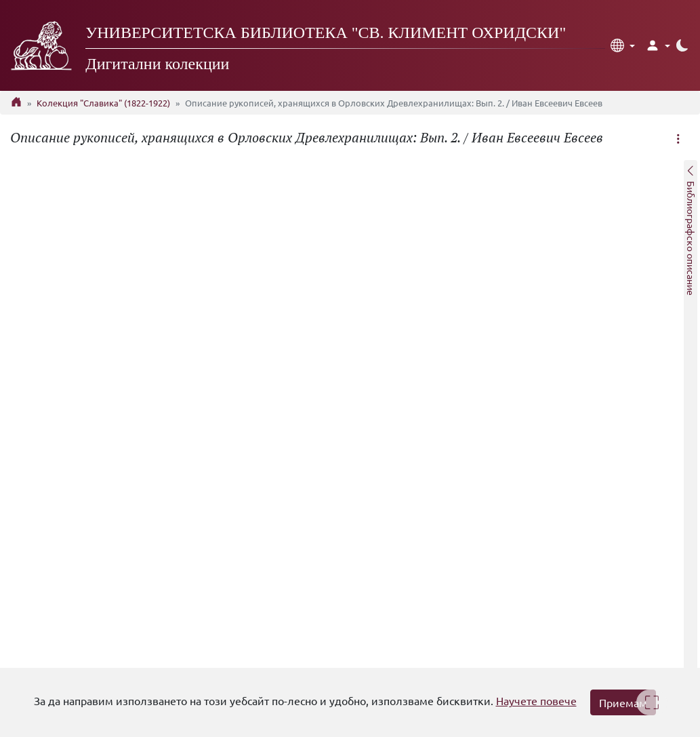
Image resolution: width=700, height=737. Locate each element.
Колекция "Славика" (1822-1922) (103, 103)
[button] (623, 45)
